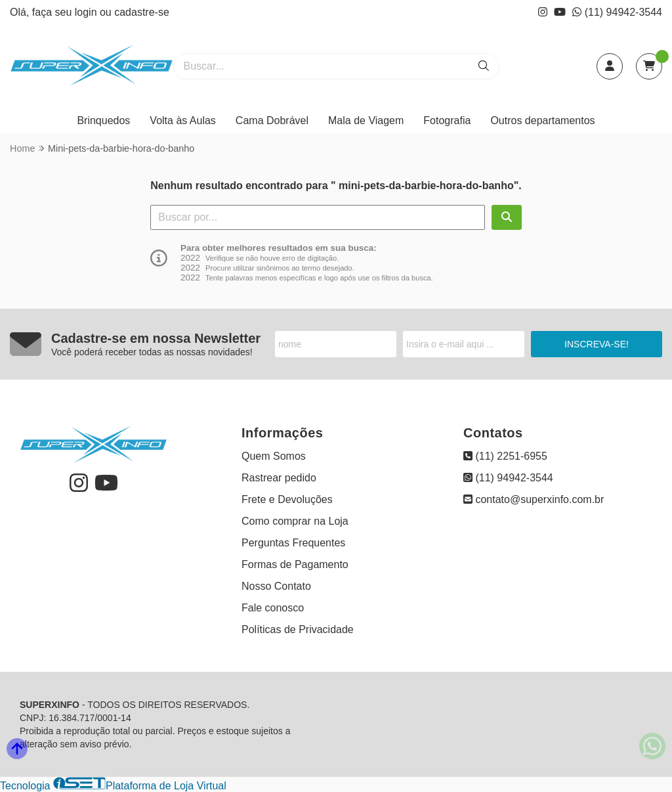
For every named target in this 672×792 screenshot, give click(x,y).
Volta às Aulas (183, 121)
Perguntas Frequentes (293, 543)
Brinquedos (103, 121)
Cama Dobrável (272, 121)
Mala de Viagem (366, 121)
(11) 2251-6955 (505, 456)
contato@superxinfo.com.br (534, 499)
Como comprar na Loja (295, 521)
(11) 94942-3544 (617, 12)
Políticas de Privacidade (298, 629)
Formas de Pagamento (295, 564)
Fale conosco (273, 608)
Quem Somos (274, 456)
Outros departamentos (542, 121)
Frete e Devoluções (287, 499)
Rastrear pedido (279, 478)
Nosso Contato (276, 586)
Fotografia (447, 121)
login (87, 12)
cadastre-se (142, 12)
